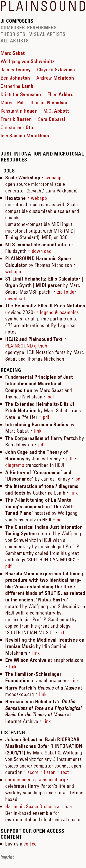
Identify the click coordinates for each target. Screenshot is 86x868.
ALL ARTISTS (15, 41)
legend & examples (59, 312)
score (33, 772)
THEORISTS (13, 34)
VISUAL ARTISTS (47, 34)
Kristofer (21, 94)
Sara (52, 119)
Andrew (55, 78)
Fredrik (16, 119)
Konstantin (19, 111)
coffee (30, 844)
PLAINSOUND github (26, 346)
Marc (13, 53)
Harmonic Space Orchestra (32, 806)
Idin (25, 136)
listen (50, 772)
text (65, 772)
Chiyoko (56, 70)
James (16, 70)
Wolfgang (28, 61)
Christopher (18, 127)
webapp (53, 178)
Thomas (49, 103)
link (38, 431)
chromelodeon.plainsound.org (35, 779)
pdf (51, 397)
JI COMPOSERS (17, 21)
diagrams (15, 465)
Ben (15, 78)
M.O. (56, 111)
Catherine (17, 86)
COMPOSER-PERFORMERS (29, 28)
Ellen (61, 94)
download (42, 251)
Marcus (12, 103)
